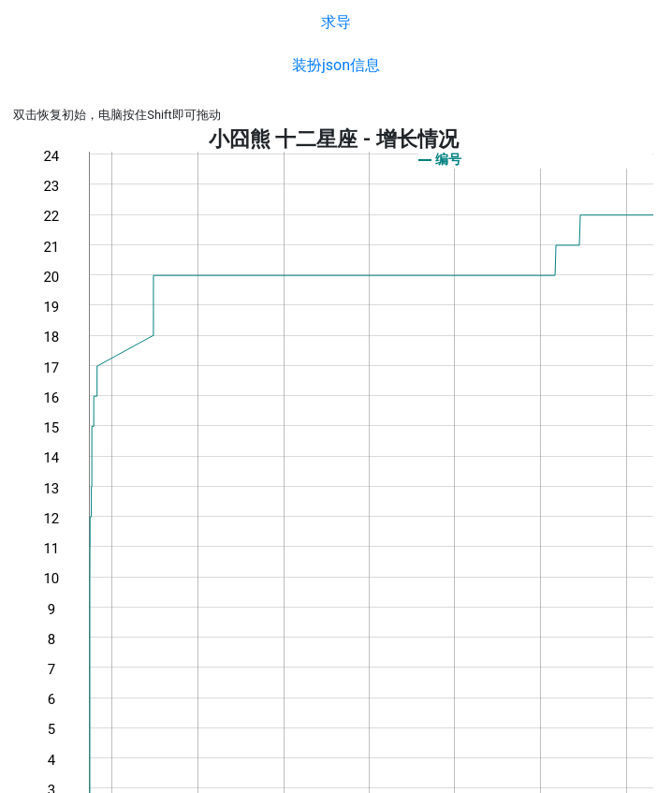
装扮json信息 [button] (336, 65)
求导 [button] (336, 22)
